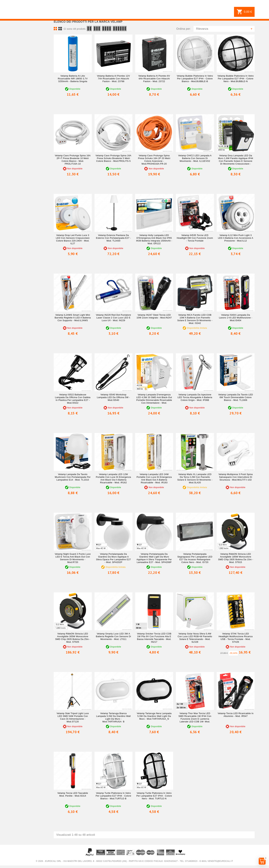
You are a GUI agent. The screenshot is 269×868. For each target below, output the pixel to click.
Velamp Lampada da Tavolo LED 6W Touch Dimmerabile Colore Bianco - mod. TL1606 (236, 397)
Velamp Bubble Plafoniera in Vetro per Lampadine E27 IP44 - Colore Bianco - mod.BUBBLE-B (195, 79)
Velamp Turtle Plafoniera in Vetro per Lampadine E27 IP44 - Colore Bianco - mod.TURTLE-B (113, 796)
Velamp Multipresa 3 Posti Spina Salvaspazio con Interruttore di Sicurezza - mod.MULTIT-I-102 (236, 477)
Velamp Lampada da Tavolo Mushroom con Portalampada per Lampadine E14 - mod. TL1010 (73, 477)
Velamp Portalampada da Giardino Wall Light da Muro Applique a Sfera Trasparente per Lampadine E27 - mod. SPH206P (154, 558)
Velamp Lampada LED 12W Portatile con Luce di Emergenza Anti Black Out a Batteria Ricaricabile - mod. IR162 (113, 478)
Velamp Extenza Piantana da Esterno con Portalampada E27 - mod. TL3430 (113, 238)
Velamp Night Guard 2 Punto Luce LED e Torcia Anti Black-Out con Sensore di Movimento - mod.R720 (73, 558)
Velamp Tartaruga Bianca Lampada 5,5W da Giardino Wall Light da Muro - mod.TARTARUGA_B (113, 717)
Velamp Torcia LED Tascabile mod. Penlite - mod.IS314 (73, 794)
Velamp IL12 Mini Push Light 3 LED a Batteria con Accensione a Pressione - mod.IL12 (236, 238)
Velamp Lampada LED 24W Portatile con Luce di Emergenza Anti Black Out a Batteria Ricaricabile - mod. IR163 (154, 478)
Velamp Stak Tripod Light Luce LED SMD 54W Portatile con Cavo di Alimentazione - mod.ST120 (73, 717)
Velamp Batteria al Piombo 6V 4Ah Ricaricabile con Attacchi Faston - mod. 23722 (154, 79)
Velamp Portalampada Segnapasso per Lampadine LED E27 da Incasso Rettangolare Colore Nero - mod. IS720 (195, 558)
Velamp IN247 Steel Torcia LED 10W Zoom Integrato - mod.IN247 (154, 316)
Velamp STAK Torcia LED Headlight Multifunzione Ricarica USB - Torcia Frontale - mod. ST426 (236, 638)
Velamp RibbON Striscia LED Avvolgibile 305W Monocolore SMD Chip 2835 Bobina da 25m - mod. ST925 (73, 638)
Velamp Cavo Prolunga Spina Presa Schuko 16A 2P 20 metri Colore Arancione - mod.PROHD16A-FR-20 (154, 160)
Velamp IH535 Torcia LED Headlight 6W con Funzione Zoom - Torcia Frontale (195, 238)
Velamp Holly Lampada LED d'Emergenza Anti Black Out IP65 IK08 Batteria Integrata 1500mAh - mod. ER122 (154, 239)
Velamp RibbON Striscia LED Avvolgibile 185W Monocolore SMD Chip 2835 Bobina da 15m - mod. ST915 (236, 558)
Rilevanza (225, 29)
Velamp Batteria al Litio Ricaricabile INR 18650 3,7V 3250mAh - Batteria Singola (73, 79)
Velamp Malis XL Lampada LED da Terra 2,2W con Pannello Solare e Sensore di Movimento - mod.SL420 (195, 478)
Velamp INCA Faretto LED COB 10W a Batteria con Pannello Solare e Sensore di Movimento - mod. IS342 (195, 319)
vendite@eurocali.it (220, 861)
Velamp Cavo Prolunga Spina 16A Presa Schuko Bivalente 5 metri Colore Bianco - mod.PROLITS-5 (113, 158)
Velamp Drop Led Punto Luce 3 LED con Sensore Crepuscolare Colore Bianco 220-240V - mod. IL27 (73, 239)
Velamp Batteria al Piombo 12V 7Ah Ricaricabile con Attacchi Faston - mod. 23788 (113, 79)
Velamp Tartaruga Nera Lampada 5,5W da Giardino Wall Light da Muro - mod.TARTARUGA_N (154, 716)
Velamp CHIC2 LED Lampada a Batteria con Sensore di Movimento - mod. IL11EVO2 (195, 158)
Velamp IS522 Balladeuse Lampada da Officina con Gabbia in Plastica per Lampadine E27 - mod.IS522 (73, 399)
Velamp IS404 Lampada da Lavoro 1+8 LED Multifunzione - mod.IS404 (236, 318)
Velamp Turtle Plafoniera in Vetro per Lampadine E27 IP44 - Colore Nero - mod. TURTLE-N (154, 796)
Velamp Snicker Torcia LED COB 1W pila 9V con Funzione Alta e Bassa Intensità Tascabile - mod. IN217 (154, 638)
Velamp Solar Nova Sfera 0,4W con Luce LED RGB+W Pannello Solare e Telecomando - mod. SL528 (195, 638)
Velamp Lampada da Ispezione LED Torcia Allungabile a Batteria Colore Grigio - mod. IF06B (195, 397)
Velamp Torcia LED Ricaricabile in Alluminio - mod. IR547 (236, 715)
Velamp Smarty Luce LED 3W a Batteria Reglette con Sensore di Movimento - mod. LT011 (113, 636)
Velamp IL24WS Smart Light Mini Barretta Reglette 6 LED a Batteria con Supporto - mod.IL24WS (73, 318)
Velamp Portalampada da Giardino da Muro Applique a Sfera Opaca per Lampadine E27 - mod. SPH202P (113, 558)
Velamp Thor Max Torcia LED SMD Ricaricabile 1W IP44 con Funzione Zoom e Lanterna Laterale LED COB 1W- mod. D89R (195, 719)
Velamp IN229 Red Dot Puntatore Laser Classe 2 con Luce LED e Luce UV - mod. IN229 (113, 318)
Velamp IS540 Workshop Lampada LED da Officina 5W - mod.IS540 (113, 397)
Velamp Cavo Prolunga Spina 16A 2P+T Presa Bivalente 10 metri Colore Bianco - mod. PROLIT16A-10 (73, 160)
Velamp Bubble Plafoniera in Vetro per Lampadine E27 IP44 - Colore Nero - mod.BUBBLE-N (236, 79)
